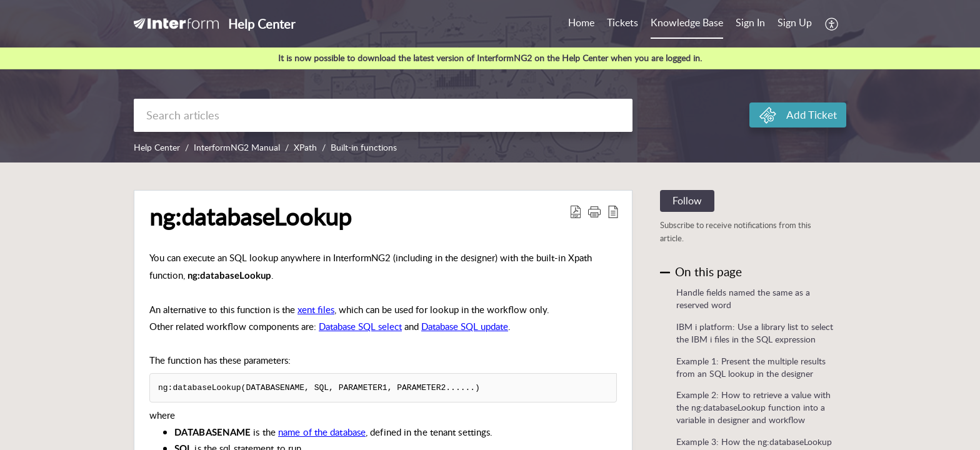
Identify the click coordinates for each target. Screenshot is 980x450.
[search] (383, 115)
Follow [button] (687, 201)
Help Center (157, 147)
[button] (832, 24)
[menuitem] (750, 24)
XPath (305, 147)
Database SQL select (360, 326)
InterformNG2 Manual (237, 147)
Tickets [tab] (622, 22)
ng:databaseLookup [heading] (250, 217)
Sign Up (795, 22)
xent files (316, 309)
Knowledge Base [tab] (687, 22)
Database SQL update (465, 326)
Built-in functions (364, 147)
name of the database (322, 432)
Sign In (750, 22)
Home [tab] (581, 22)
